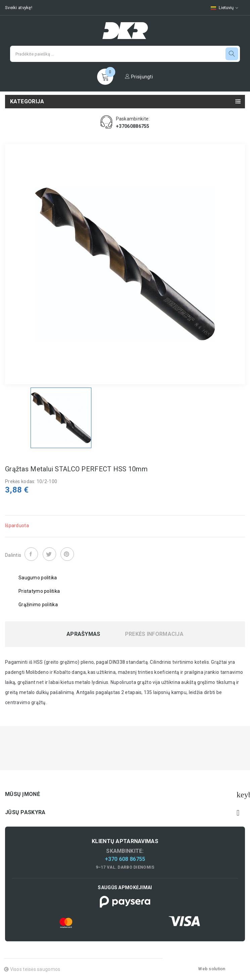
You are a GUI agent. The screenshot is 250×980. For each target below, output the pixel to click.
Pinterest (67, 554)
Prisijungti (139, 77)
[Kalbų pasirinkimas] (224, 8)
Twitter (49, 554)
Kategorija (27, 101)
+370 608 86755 (125, 859)
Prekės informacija (154, 634)
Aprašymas (84, 634)
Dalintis (31, 554)
